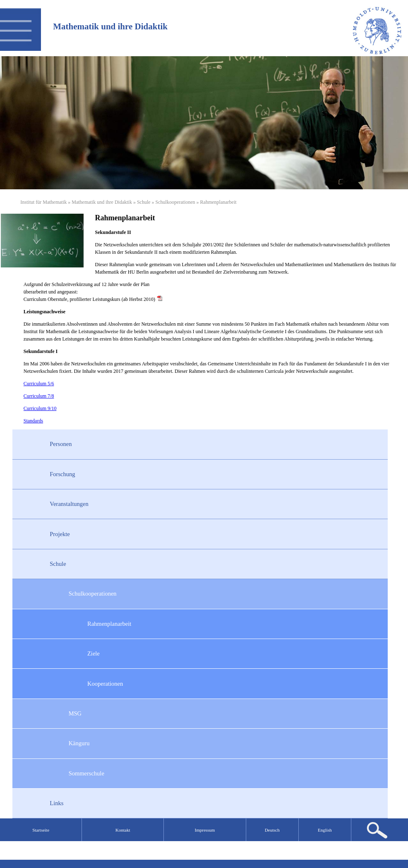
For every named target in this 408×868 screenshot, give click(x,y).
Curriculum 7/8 (39, 396)
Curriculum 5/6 (39, 384)
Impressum (205, 830)
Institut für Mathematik (43, 202)
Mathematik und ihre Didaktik (102, 202)
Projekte (60, 534)
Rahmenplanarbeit (109, 624)
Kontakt (123, 830)
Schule (144, 202)
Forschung (62, 474)
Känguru (79, 743)
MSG (75, 713)
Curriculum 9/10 (40, 408)
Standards (33, 421)
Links (56, 803)
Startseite (41, 830)
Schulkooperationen (175, 202)
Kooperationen (105, 684)
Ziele (94, 653)
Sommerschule (86, 773)
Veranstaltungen (69, 504)
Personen (61, 444)
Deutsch (272, 830)
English (325, 830)
